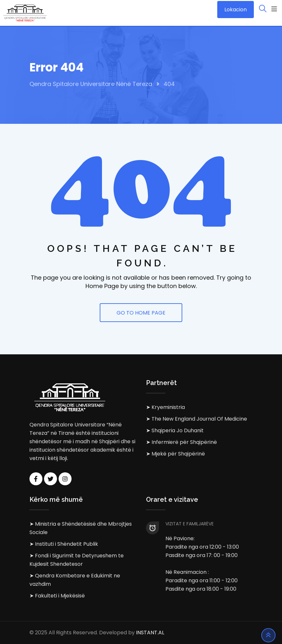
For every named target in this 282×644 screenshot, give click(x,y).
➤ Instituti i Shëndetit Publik (64, 544)
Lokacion (236, 10)
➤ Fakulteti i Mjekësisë (57, 596)
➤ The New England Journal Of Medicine (197, 419)
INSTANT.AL (150, 633)
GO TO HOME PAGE (141, 313)
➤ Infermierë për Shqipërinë (181, 442)
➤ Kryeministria (165, 407)
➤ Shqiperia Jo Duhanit (175, 430)
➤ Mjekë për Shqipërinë (175, 454)
